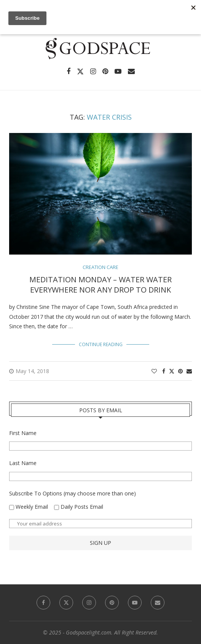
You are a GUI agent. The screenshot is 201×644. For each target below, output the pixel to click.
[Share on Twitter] (172, 371)
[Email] (131, 71)
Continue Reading (101, 344)
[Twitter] (80, 71)
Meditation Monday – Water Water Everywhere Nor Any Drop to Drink (100, 285)
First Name (23, 433)
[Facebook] (69, 71)
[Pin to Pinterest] (180, 371)
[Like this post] (154, 371)
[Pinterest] (105, 71)
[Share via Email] (189, 371)
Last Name (23, 463)
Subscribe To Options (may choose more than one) (73, 493)
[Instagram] (93, 71)
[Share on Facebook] (164, 371)
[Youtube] (118, 71)
